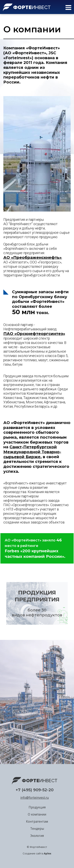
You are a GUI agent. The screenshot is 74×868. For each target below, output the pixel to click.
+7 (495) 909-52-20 (35, 790)
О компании (37, 814)
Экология (37, 836)
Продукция (37, 807)
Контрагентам (37, 822)
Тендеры (37, 829)
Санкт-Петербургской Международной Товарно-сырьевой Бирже (32, 452)
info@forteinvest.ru (35, 798)
